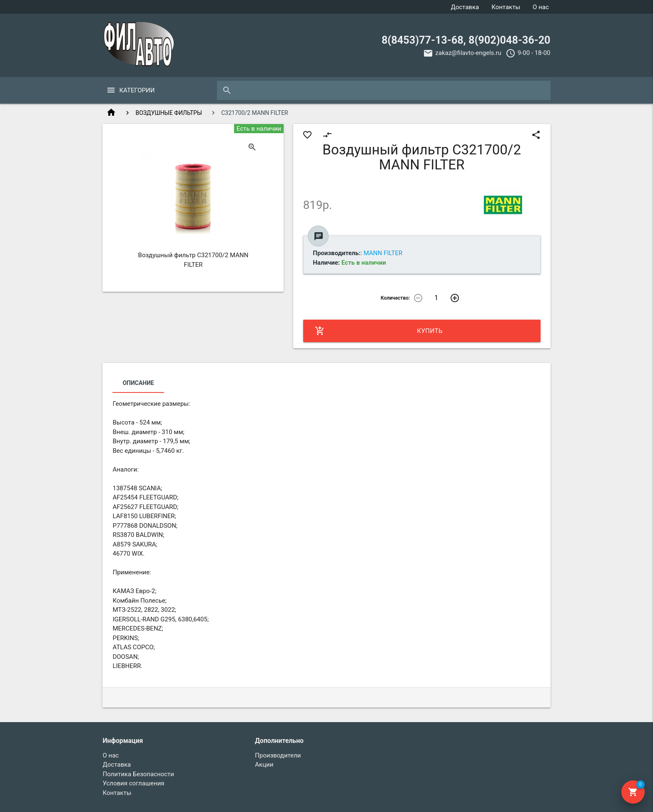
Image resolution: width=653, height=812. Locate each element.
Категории (137, 90)
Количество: (395, 298)
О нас (541, 7)
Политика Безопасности (138, 774)
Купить (379, 331)
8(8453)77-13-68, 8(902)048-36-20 (466, 40)
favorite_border (307, 135)
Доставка (465, 7)
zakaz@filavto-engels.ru (468, 53)
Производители (278, 755)
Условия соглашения (133, 783)
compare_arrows (327, 135)
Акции (264, 765)
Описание (138, 383)
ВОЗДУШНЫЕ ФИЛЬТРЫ (169, 113)
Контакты (506, 7)
